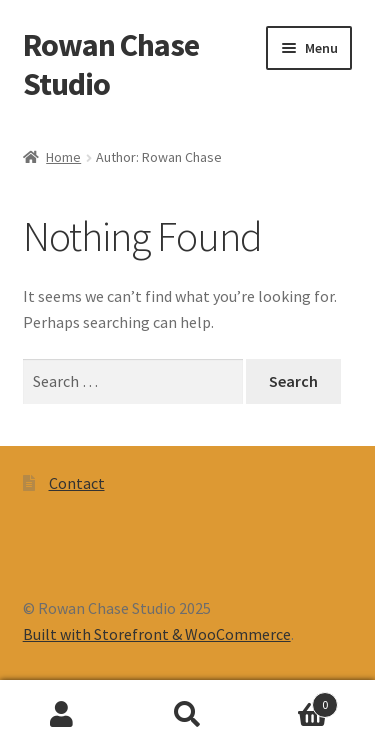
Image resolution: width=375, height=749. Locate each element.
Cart (294, 700)
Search (187, 715)
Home (63, 157)
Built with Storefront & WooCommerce (157, 634)
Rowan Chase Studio (111, 64)
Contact (77, 483)
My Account (62, 715)
